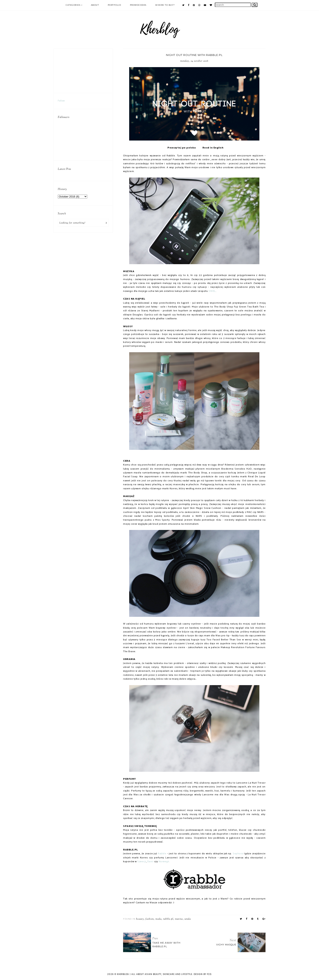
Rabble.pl (168, 919)
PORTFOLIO (115, 5)
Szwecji (142, 862)
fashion (150, 919)
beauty (140, 919)
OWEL (212, 291)
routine (179, 919)
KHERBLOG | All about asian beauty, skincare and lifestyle (155, 974)
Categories (73, 5)
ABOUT (95, 5)
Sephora (238, 854)
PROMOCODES (138, 5)
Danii (150, 862)
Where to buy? (165, 5)
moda (158, 919)
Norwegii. (164, 862)
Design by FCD (203, 974)
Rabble (162, 854)
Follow (61, 101)
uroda (188, 919)
